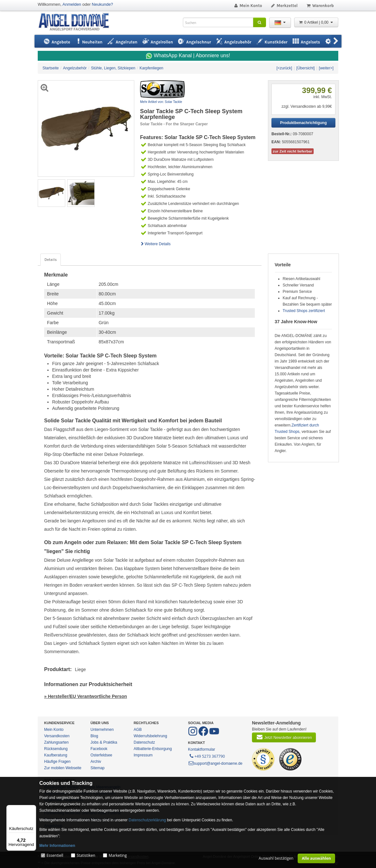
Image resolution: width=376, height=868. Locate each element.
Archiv (96, 762)
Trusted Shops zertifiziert (304, 311)
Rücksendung (56, 749)
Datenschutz (144, 742)
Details (51, 260)
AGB (138, 730)
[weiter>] (326, 68)
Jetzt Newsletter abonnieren (284, 737)
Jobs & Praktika (104, 742)
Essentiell (55, 855)
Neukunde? (102, 4)
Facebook (99, 749)
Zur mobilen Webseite (63, 768)
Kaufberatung (56, 755)
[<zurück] (284, 68)
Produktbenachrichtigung (303, 123)
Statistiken (86, 855)
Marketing (118, 855)
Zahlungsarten (56, 742)
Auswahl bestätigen (276, 858)
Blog (94, 736)
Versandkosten (57, 736)
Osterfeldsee (101, 755)
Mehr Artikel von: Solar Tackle (161, 102)
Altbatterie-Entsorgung (153, 749)
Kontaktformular (202, 749)
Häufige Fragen (57, 762)
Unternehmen (102, 730)
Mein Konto (248, 6)
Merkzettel (284, 6)
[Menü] (32, 809)
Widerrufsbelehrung (150, 736)
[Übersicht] (305, 68)
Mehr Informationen (57, 846)
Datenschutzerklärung (147, 820)
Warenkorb (320, 6)
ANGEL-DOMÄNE (77, 22)
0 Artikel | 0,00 (316, 22)
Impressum (143, 755)
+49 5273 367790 (207, 756)
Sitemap (98, 768)
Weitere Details (155, 244)
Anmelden (72, 4)
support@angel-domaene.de (215, 763)
